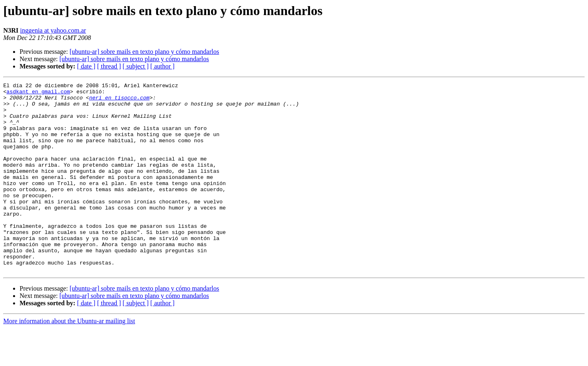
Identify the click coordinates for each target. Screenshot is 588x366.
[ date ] (86, 66)
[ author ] (163, 66)
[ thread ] (109, 66)
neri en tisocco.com (119, 101)
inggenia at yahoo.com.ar (53, 30)
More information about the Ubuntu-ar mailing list (69, 359)
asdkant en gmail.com (38, 94)
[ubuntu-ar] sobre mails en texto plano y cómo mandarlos (144, 52)
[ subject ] (136, 66)
